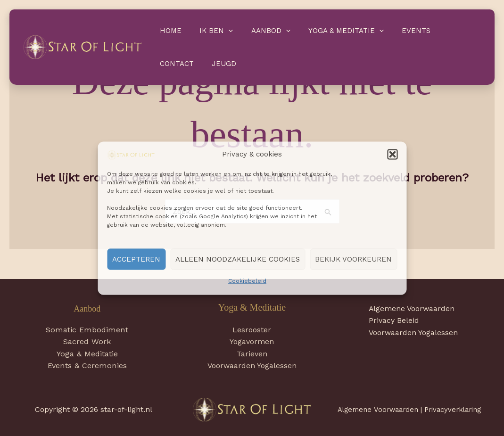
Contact (444, 31)
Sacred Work (87, 342)
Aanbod (261, 31)
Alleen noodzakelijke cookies (238, 259)
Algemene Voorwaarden (413, 308)
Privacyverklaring (453, 410)
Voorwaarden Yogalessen (252, 366)
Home (169, 31)
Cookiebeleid (247, 281)
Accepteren (136, 259)
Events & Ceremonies (87, 366)
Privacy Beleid (395, 321)
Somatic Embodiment (87, 330)
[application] (223, 31)
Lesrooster (252, 330)
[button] (392, 155)
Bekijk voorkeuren (353, 259)
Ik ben (211, 31)
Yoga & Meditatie (332, 31)
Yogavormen (252, 341)
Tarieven (252, 354)
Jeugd (170, 64)
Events (399, 31)
